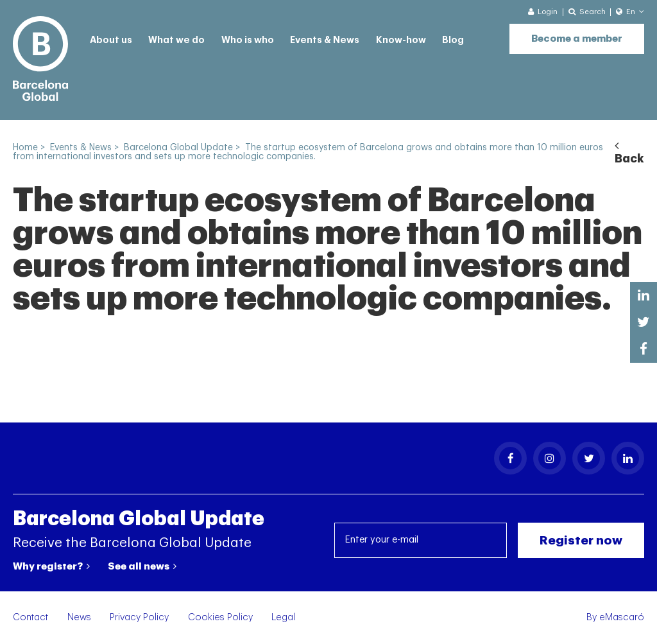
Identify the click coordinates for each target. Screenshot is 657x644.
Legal (283, 617)
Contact (30, 617)
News (79, 617)
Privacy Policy (139, 617)
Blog (453, 40)
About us (111, 40)
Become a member (577, 39)
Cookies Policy (220, 617)
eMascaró (622, 617)
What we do (176, 40)
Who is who (248, 40)
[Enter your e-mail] (421, 540)
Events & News (325, 40)
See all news (142, 566)
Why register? (51, 566)
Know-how (401, 40)
